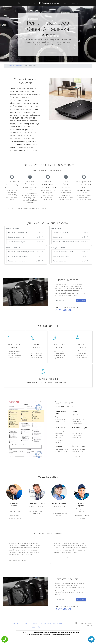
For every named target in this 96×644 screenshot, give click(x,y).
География (31, 3)
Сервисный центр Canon (14, 66)
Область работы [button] (36, 627)
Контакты (74, 3)
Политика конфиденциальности (51, 623)
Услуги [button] (21, 3)
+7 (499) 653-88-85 (48, 35)
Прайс (65, 3)
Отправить (81, 300)
